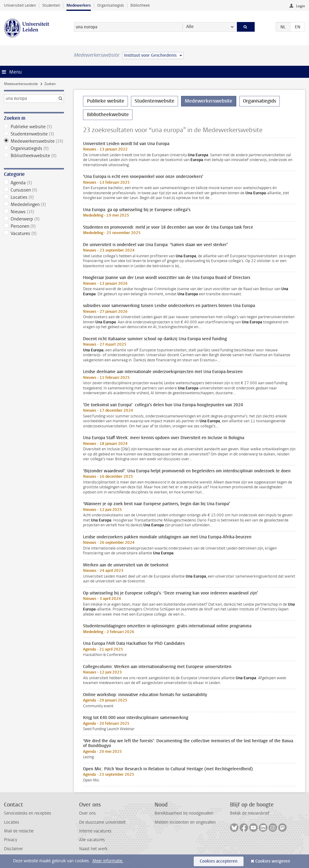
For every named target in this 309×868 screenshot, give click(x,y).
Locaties (34, 197)
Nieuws (34, 212)
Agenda (34, 183)
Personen (34, 226)
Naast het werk (93, 849)
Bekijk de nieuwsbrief (250, 813)
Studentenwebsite (34, 134)
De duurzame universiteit (102, 822)
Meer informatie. (108, 861)
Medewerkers (79, 5)
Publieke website (34, 127)
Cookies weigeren (273, 861)
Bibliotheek (140, 5)
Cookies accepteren (219, 861)
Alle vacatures (92, 840)
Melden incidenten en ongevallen (185, 822)
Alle (190, 27)
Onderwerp (34, 219)
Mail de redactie (19, 831)
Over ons (87, 813)
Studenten (51, 5)
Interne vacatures (95, 831)
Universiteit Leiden (20, 5)
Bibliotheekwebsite (34, 156)
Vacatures (34, 233)
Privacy (11, 840)
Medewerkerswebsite (21, 84)
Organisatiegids (111, 5)
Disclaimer (13, 849)
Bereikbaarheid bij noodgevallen (184, 813)
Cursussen (34, 190)
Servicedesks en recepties (27, 813)
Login (301, 6)
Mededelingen (34, 204)
